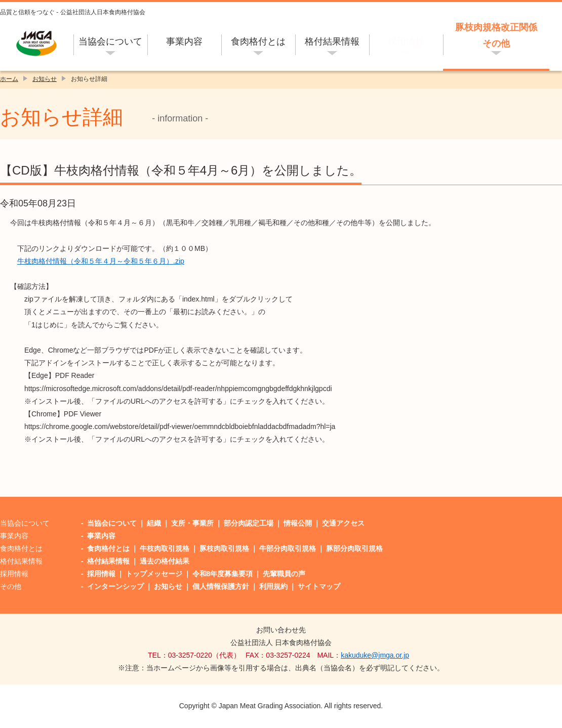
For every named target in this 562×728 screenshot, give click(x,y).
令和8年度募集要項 (223, 574)
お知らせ (45, 79)
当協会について (110, 41)
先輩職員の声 (284, 574)
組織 (154, 523)
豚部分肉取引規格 (354, 548)
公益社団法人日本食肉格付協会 (37, 44)
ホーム (9, 79)
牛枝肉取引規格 (165, 548)
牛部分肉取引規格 (288, 548)
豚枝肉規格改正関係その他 (496, 35)
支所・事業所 (192, 523)
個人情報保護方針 (221, 586)
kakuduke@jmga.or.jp (375, 655)
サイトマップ (319, 586)
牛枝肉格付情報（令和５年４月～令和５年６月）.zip (101, 261)
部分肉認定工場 (249, 523)
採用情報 (406, 41)
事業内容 (184, 41)
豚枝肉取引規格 (224, 548)
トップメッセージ (154, 574)
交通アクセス (343, 523)
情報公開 (298, 523)
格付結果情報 (332, 41)
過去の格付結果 (165, 561)
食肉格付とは (258, 41)
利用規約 (273, 586)
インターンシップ (115, 586)
